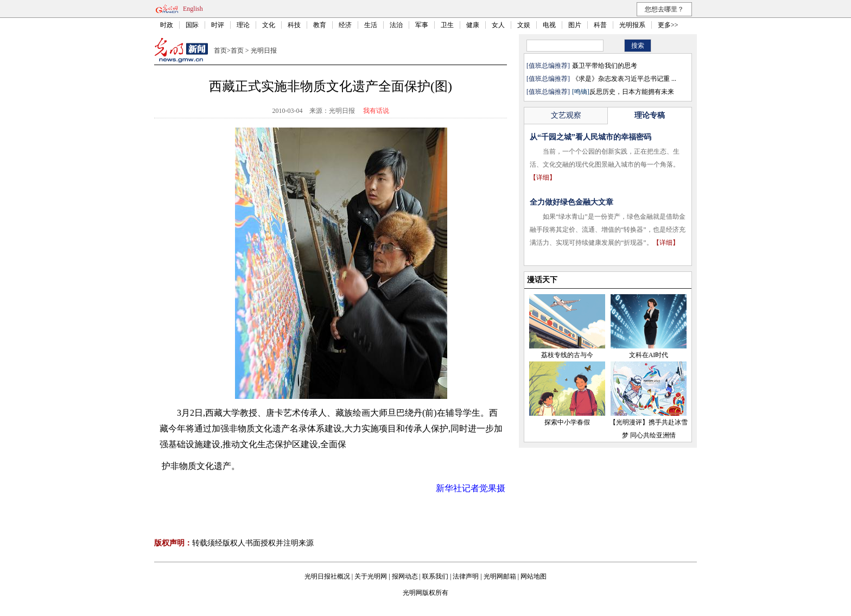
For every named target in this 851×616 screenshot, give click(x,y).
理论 (243, 25)
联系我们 (435, 576)
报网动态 (405, 576)
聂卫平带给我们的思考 (605, 66)
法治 (396, 25)
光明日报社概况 (327, 576)
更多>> (668, 25)
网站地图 (534, 576)
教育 (320, 25)
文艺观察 (566, 115)
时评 (218, 25)
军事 (422, 25)
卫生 (447, 25)
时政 (167, 25)
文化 (269, 25)
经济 (345, 25)
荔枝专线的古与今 (567, 355)
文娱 (524, 25)
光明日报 (264, 50)
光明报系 (632, 25)
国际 (192, 25)
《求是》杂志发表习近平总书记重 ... (624, 79)
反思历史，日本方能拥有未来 (623, 92)
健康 (473, 25)
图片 (575, 25)
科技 (294, 25)
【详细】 (543, 177)
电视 (549, 25)
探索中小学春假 (567, 422)
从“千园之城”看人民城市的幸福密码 (590, 137)
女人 (498, 25)
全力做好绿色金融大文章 (571, 202)
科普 (600, 25)
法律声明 (466, 576)
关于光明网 (371, 576)
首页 (220, 50)
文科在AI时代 (649, 355)
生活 (371, 25)
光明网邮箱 (500, 576)
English (193, 9)
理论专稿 (650, 115)
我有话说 (376, 111)
